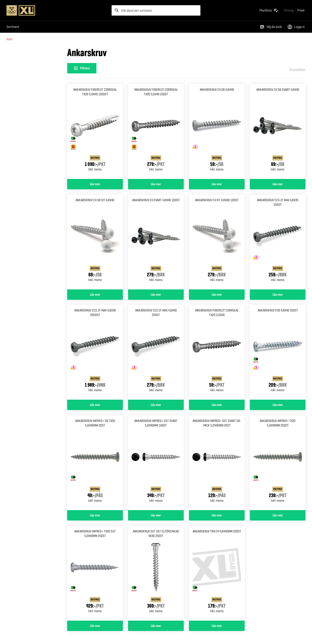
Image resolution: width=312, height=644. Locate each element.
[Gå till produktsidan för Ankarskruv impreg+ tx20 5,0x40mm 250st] (278, 463)
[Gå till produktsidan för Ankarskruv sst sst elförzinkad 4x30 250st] (156, 573)
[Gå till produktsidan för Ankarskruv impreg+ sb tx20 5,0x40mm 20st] (95, 463)
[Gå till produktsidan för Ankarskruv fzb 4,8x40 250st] (278, 352)
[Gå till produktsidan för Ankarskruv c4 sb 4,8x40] (217, 131)
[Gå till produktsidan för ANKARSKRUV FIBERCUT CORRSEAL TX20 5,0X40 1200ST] (95, 131)
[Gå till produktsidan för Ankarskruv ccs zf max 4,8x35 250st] (278, 242)
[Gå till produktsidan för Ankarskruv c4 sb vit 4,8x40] (95, 242)
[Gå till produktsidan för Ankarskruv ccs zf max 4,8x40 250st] (156, 352)
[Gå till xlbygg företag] (289, 10)
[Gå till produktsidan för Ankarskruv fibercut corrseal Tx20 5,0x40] (217, 352)
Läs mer (95, 184)
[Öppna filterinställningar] (82, 68)
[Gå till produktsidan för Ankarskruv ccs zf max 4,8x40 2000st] (95, 352)
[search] (156, 10)
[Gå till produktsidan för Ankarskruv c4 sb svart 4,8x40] (278, 131)
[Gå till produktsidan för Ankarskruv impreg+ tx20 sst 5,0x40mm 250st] (95, 573)
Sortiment (13, 27)
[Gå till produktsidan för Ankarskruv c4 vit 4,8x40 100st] (217, 242)
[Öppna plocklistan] (269, 10)
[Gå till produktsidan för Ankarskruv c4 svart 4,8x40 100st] (156, 242)
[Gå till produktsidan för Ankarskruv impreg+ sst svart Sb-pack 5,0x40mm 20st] (217, 463)
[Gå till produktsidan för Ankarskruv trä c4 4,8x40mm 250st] (217, 573)
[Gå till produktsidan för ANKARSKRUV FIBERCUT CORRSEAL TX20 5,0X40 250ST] (156, 131)
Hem (9, 39)
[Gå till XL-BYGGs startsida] (57, 10)
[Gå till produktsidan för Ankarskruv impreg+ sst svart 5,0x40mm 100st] (156, 463)
